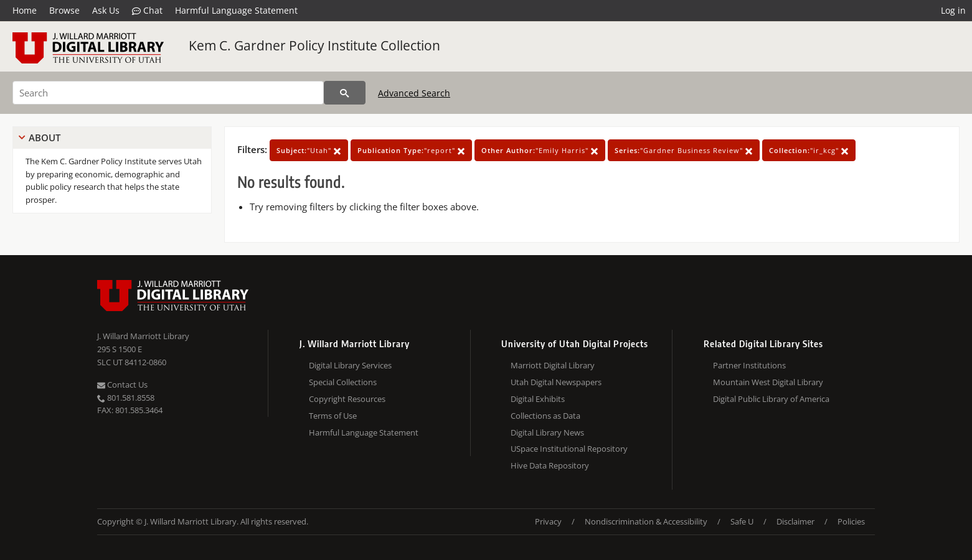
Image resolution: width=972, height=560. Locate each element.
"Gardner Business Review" (684, 150)
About (45, 138)
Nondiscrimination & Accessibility (646, 521)
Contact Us (122, 385)
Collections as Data (545, 416)
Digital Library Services (350, 365)
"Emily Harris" (540, 150)
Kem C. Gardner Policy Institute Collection (314, 45)
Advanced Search (414, 93)
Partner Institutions (749, 365)
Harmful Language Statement (236, 10)
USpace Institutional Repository (569, 449)
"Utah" (309, 150)
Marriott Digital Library (553, 365)
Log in (953, 10)
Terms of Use (333, 416)
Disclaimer (795, 521)
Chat (147, 11)
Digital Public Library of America (771, 399)
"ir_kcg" (809, 150)
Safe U (742, 521)
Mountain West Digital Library (768, 382)
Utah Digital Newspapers (556, 382)
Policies (851, 521)
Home (25, 10)
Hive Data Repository (550, 465)
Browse (64, 10)
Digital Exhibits (538, 399)
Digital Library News (547, 432)
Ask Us (106, 10)
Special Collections (343, 382)
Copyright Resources (347, 399)
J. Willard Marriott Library (143, 336)
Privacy (548, 521)
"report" (411, 150)
